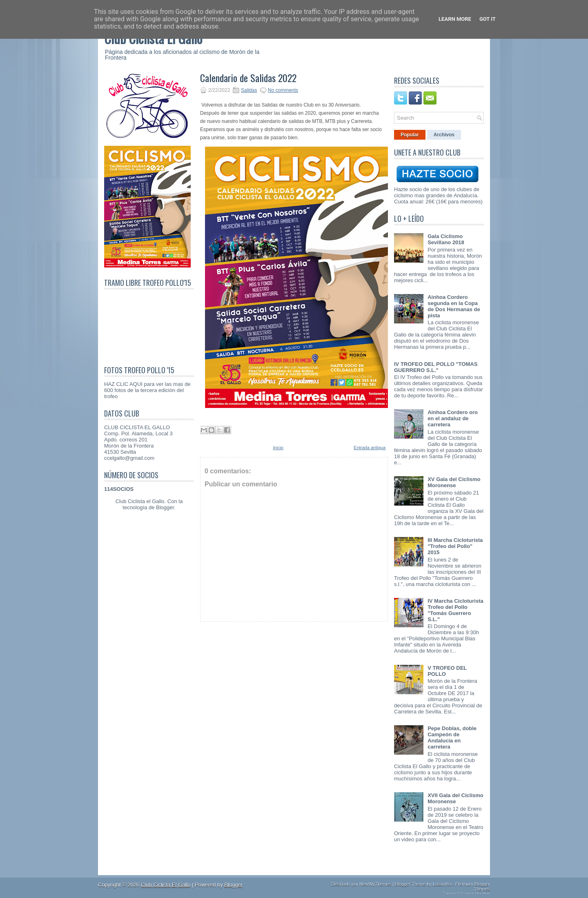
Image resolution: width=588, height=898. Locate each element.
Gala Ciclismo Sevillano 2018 (446, 239)
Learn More (455, 19)
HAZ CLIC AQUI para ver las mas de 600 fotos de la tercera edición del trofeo (147, 390)
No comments (283, 90)
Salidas (249, 90)
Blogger (165, 507)
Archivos (444, 135)
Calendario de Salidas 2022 (248, 78)
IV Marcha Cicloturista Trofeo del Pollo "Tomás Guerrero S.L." (455, 610)
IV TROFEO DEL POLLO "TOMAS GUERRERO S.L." (436, 367)
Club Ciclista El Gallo (166, 885)
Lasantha (442, 884)
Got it (488, 19)
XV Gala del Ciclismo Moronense (454, 482)
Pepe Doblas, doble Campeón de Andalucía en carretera (452, 738)
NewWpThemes (375, 884)
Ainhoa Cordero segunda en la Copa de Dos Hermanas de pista (454, 306)
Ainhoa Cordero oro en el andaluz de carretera (453, 418)
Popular (410, 135)
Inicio (278, 448)
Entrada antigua (370, 448)
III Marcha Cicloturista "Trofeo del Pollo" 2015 (455, 546)
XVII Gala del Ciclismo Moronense (455, 798)
